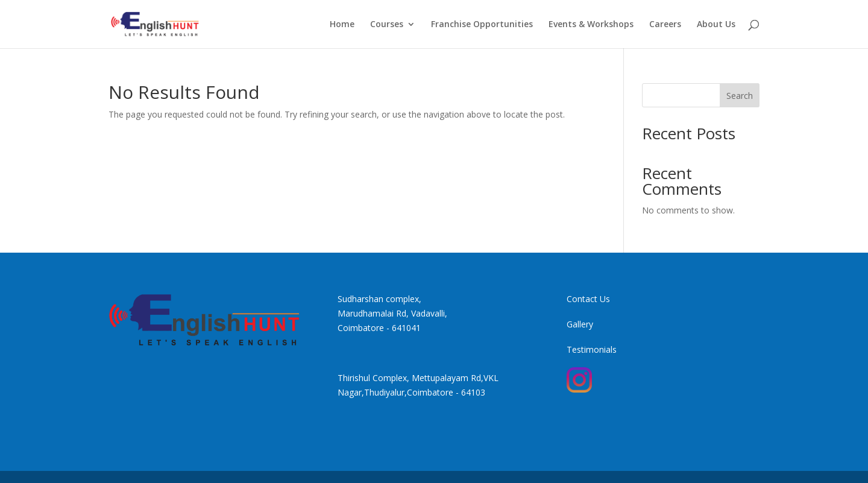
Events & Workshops (591, 25)
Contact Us (588, 299)
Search (740, 96)
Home (342, 25)
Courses (387, 25)
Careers (665, 25)
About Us (716, 25)
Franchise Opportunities (482, 25)
